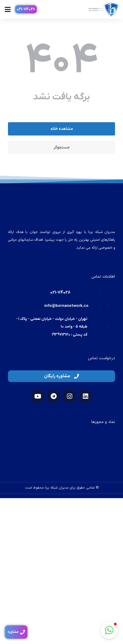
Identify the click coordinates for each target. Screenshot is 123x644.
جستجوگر (62, 148)
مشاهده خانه (62, 129)
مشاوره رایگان (61, 376)
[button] (109, 630)
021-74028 (26, 9)
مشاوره (15, 632)
